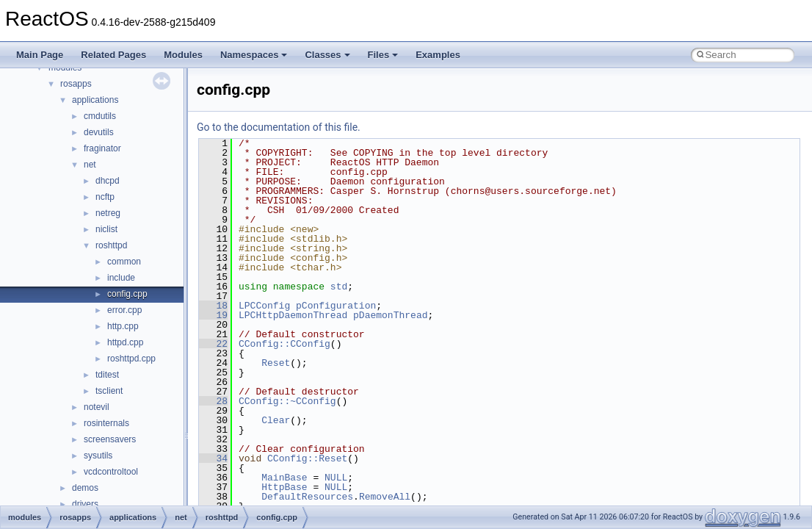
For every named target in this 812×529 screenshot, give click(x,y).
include (121, 278)
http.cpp (123, 326)
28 (213, 401)
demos (85, 488)
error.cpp (124, 310)
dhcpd (108, 181)
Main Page (40, 55)
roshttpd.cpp (131, 359)
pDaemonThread (390, 315)
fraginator (102, 148)
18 (213, 306)
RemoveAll (385, 497)
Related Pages (113, 55)
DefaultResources (307, 497)
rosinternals (106, 423)
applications (95, 100)
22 (213, 344)
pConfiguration (336, 306)
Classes (327, 55)
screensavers (110, 439)
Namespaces (254, 55)
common (124, 262)
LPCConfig (264, 306)
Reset (276, 363)
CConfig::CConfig (284, 344)
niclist (106, 229)
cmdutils (100, 116)
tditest (107, 375)
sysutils (98, 456)
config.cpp (127, 294)
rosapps (76, 84)
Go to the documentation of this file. (279, 127)
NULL (336, 478)
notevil (97, 407)
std (339, 287)
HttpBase (284, 487)
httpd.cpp (125, 342)
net (90, 165)
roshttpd (111, 245)
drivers (85, 504)
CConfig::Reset (307, 458)
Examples (438, 55)
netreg (108, 213)
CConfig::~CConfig (287, 401)
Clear (276, 420)
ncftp (105, 197)
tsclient (109, 391)
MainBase (284, 478)
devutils (99, 132)
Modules (183, 55)
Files (383, 55)
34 (213, 458)
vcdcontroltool (111, 472)
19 (213, 315)
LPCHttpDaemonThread (293, 315)
